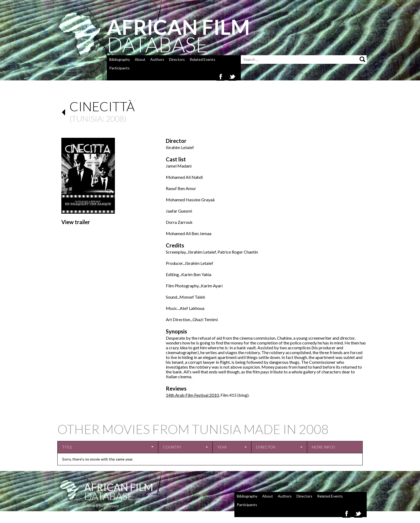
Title (67, 447)
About (140, 59)
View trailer (76, 222)
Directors (177, 59)
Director (266, 447)
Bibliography (120, 59)
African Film (119, 487)
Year (222, 447)
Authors (157, 59)
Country (172, 447)
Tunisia (87, 118)
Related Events (202, 59)
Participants (119, 68)
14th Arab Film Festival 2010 (192, 395)
